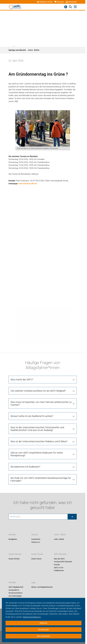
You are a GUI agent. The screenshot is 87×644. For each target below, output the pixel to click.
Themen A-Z (35, 542)
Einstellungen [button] (43, 630)
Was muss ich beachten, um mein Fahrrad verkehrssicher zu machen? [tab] (41, 403)
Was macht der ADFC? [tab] (22, 380)
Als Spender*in (14, 590)
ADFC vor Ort (59, 568)
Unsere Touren (37, 554)
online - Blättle (34, 50)
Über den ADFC (59, 559)
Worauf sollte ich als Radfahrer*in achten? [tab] (32, 416)
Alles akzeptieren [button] (44, 636)
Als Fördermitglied (15, 596)
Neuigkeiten (13, 539)
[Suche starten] (72, 517)
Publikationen (59, 571)
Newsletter (71, 2)
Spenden (59, 2)
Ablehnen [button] (44, 623)
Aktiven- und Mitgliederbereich (42, 587)
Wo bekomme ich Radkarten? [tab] (25, 467)
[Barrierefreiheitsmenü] (66, 7)
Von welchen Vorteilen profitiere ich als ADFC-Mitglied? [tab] (38, 391)
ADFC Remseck (60, 554)
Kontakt (57, 565)
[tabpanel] (43, 130)
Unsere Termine (15, 554)
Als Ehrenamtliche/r (16, 593)
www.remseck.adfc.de (28, 184)
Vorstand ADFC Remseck (63, 562)
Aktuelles (12, 535)
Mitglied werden (45, 2)
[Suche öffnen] (70, 7)
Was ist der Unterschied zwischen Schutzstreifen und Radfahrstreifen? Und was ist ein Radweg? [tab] (37, 429)
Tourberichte (36, 539)
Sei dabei (12, 583)
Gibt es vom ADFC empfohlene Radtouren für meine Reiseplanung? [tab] (37, 454)
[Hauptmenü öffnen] (75, 7)
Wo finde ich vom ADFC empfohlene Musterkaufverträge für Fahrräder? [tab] (41, 479)
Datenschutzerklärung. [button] (32, 617)
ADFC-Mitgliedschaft (16, 587)
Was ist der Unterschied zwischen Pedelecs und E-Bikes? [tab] (39, 441)
